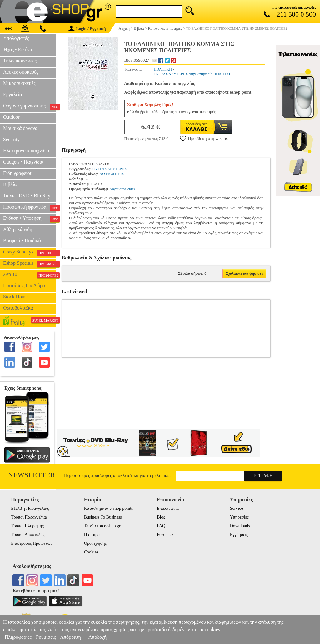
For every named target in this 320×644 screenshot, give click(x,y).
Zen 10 (30, 275)
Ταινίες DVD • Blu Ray (27, 196)
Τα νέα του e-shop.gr (102, 526)
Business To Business (103, 517)
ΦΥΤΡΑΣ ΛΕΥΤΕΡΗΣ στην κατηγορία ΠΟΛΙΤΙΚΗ (193, 74)
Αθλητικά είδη (18, 229)
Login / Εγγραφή (87, 29)
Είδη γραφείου (18, 173)
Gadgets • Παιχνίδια (23, 162)
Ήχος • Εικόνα (18, 49)
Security (11, 139)
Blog (161, 517)
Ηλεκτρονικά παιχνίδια (26, 151)
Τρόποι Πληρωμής (27, 526)
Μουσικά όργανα (20, 128)
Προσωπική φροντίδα (30, 208)
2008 (131, 189)
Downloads (240, 526)
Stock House (16, 297)
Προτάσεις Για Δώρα (24, 285)
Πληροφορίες (18, 637)
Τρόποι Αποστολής (28, 535)
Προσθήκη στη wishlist (205, 138)
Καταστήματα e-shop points (109, 508)
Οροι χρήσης (95, 543)
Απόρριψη (70, 637)
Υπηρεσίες (239, 517)
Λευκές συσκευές (21, 72)
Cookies (91, 552)
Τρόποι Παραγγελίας (29, 517)
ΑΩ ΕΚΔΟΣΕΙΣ (112, 174)
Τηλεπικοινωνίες (20, 61)
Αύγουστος (118, 189)
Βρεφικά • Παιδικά (22, 241)
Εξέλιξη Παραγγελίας (30, 508)
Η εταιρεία (93, 535)
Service (237, 508)
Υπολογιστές (16, 38)
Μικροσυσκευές (19, 83)
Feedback (165, 535)
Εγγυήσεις (239, 535)
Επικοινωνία (168, 508)
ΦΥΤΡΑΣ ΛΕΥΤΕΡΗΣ (110, 169)
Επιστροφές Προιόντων (32, 543)
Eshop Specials (30, 264)
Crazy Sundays (30, 253)
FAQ (161, 526)
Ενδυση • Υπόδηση (30, 219)
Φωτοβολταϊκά (18, 308)
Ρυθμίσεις (46, 637)
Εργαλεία (12, 94)
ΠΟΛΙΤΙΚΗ (163, 69)
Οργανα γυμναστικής (30, 106)
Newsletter (32, 475)
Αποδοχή (98, 637)
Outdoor (11, 117)
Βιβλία (10, 184)
